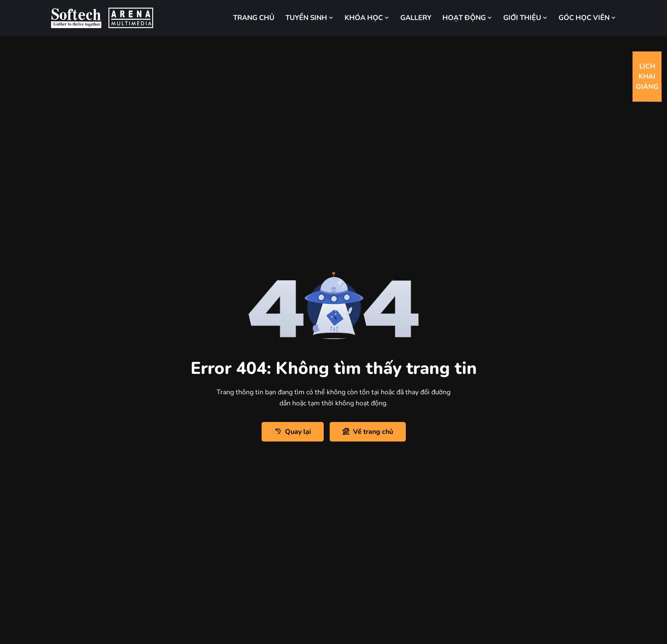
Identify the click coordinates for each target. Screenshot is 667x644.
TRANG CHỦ (254, 18)
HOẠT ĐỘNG (467, 18)
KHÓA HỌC (367, 18)
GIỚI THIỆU (525, 18)
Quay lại (293, 432)
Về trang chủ (368, 432)
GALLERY (416, 18)
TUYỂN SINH (309, 18)
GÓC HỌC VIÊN (587, 18)
